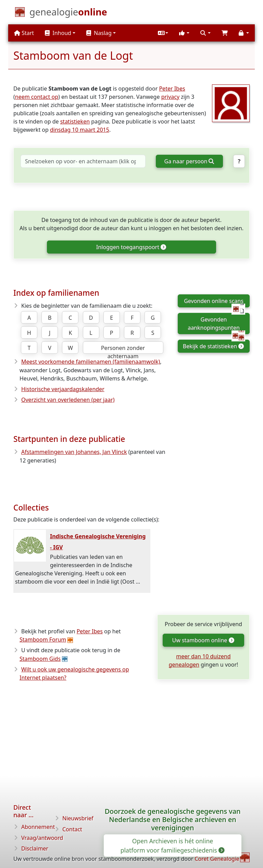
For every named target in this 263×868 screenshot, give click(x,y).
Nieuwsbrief (78, 818)
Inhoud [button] (58, 33)
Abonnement (38, 827)
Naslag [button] (99, 33)
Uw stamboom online (203, 640)
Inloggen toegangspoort (131, 247)
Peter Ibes (172, 89)
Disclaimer (35, 848)
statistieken (75, 121)
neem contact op (37, 97)
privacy (171, 97)
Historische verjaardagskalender (63, 389)
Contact (72, 829)
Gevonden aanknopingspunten (216, 325)
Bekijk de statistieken (213, 346)
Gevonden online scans (215, 302)
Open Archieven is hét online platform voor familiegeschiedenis (172, 845)
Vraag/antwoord (42, 838)
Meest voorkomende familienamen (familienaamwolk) (91, 362)
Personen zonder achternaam (123, 349)
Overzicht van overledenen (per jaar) (68, 400)
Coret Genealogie (217, 859)
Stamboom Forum (43, 640)
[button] (163, 33)
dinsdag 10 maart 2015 (80, 130)
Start (24, 33)
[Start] (68, 13)
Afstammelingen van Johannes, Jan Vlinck (74, 452)
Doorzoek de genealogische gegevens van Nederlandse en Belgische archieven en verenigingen (173, 819)
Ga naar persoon (189, 161)
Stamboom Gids (40, 659)
